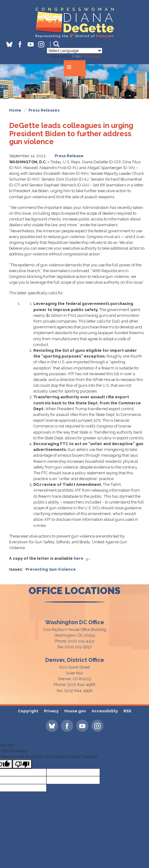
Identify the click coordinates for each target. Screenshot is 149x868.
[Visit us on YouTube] (33, 44)
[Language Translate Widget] (74, 51)
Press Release (69, 156)
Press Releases (44, 110)
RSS (127, 711)
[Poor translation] (22, 764)
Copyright (28, 711)
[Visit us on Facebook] (22, 44)
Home (15, 110)
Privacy (51, 711)
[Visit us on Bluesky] (12, 44)
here (81, 558)
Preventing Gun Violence (51, 569)
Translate (86, 56)
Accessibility (105, 711)
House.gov (75, 711)
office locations (74, 591)
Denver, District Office (75, 660)
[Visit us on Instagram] (44, 44)
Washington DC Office (75, 622)
